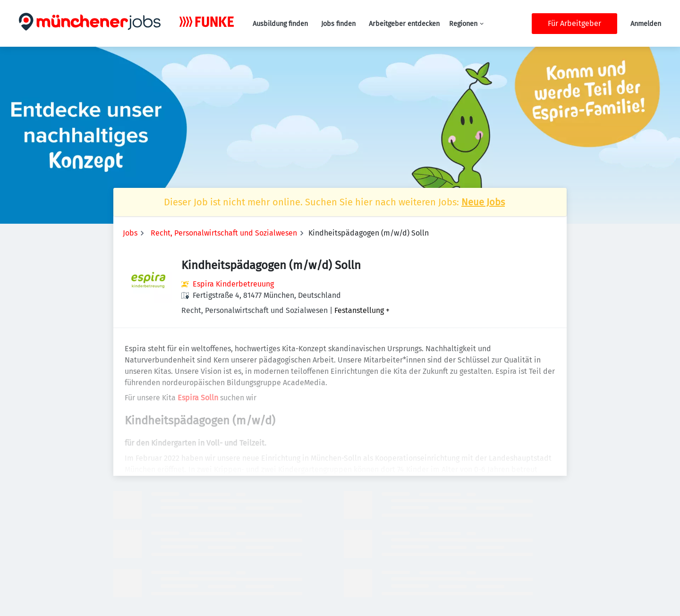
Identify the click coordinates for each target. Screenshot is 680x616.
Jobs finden (338, 24)
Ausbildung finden (280, 24)
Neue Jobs (483, 202)
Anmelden (646, 24)
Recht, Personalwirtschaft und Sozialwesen (224, 233)
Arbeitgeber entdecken (404, 24)
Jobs (130, 233)
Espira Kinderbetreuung (233, 284)
